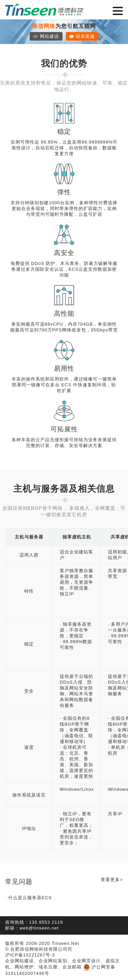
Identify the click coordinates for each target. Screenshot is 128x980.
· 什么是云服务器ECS (29, 898)
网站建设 (46, 36)
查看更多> (112, 880)
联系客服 (82, 36)
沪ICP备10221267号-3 (30, 955)
